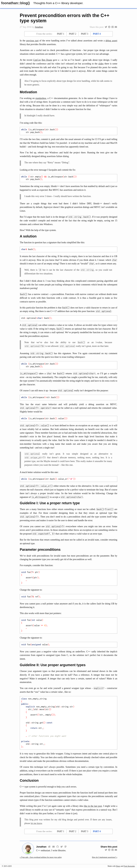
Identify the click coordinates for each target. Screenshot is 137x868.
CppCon (37, 60)
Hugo (118, 866)
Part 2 (72, 34)
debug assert (111, 41)
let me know (36, 823)
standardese (41, 98)
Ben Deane (47, 60)
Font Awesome (129, 866)
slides (101, 64)
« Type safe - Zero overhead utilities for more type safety (41, 857)
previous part (32, 41)
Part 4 (97, 34)
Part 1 (61, 34)
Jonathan (39, 27)
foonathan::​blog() (15, 3)
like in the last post (93, 806)
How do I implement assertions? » (105, 857)
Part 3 (85, 34)
